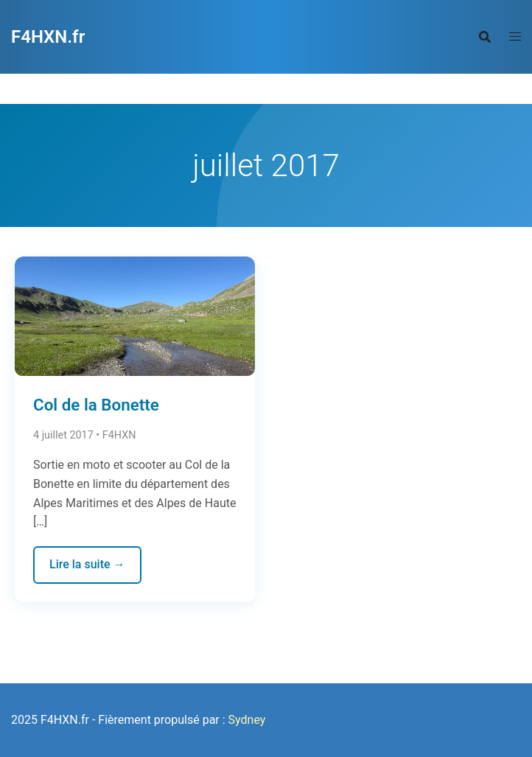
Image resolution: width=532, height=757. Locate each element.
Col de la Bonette (96, 405)
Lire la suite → (87, 564)
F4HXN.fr (48, 37)
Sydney (247, 720)
